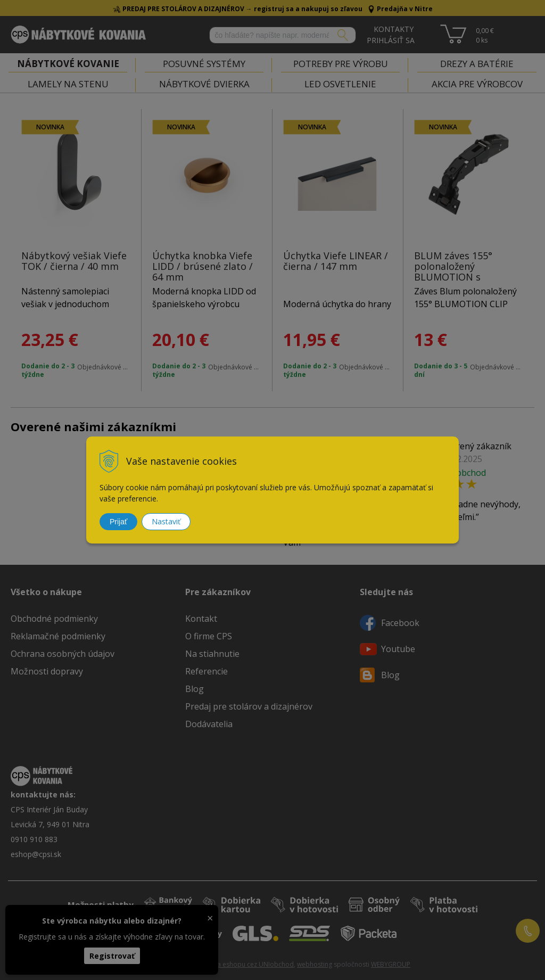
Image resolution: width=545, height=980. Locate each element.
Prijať (118, 522)
